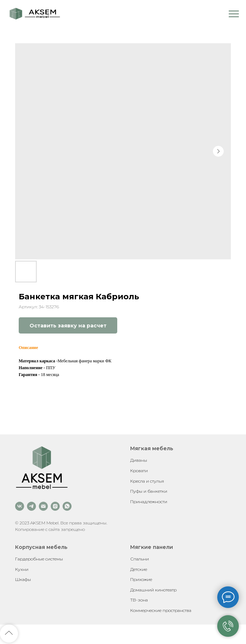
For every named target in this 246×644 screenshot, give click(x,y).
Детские (139, 569)
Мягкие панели (152, 547)
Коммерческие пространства (161, 610)
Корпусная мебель (41, 547)
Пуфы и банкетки (149, 491)
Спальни (140, 559)
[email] (43, 506)
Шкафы (23, 579)
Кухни (22, 569)
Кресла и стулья (147, 481)
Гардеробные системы (39, 559)
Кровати (139, 471)
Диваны (139, 460)
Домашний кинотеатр (153, 590)
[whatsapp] (67, 506)
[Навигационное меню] (234, 14)
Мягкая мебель (152, 448)
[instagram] (55, 506)
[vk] (20, 506)
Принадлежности (149, 502)
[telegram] (31, 506)
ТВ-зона (139, 600)
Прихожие (141, 579)
